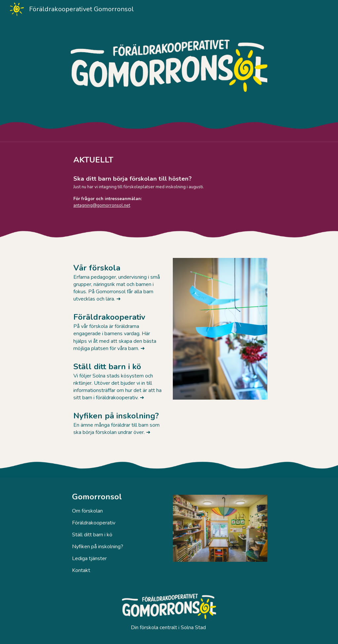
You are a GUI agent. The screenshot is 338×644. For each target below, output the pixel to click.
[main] (182, 160)
